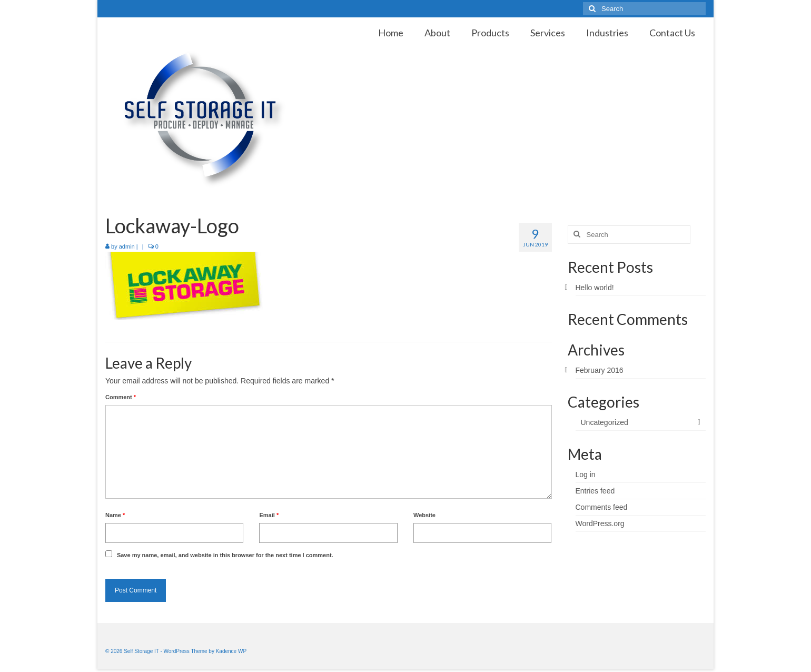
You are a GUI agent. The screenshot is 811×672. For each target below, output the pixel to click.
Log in (586, 475)
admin (127, 246)
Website (424, 515)
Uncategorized (605, 422)
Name (115, 515)
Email (269, 515)
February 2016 (600, 370)
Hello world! (595, 288)
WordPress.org (600, 523)
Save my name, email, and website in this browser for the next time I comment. (225, 555)
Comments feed (602, 507)
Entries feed (595, 491)
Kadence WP (231, 651)
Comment (121, 397)
